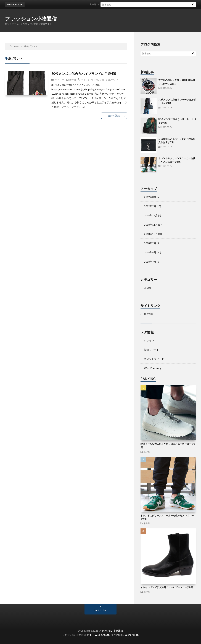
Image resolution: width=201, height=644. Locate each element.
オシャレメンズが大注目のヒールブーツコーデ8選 (167, 587)
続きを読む (114, 116)
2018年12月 (151, 215)
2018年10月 (151, 234)
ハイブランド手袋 (90, 79)
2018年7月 (150, 262)
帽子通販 (148, 314)
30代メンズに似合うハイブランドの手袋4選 (84, 74)
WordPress (132, 635)
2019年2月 (150, 206)
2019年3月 (150, 197)
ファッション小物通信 (31, 18)
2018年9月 (150, 243)
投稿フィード (152, 350)
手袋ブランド (112, 79)
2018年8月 (150, 252)
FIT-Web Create (100, 635)
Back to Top (101, 610)
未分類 (73, 79)
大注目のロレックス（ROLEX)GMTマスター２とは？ (117, 4)
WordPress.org (153, 368)
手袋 (102, 79)
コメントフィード (154, 359)
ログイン (149, 340)
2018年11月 (151, 225)
